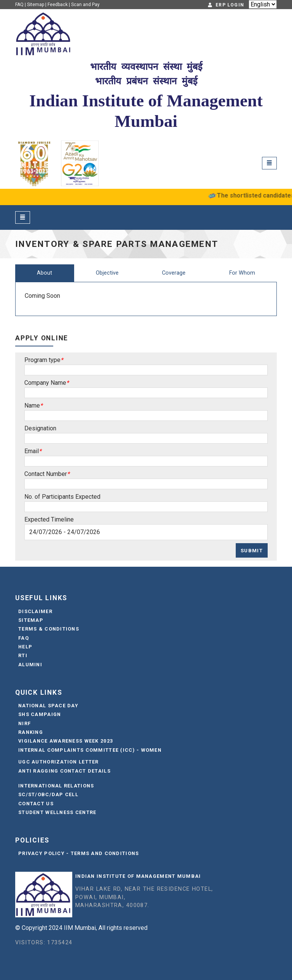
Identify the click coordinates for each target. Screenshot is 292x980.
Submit (252, 550)
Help (25, 647)
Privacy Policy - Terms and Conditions (79, 853)
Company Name (45, 383)
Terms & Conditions (49, 629)
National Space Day (48, 706)
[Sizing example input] (146, 370)
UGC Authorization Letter (59, 762)
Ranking (31, 732)
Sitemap (36, 5)
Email (32, 451)
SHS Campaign (40, 714)
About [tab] (44, 273)
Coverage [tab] (174, 273)
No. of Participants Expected (62, 497)
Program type (42, 360)
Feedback (58, 5)
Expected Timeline (49, 519)
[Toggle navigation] (269, 163)
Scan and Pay (85, 5)
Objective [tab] (107, 273)
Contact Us (36, 804)
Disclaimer (35, 611)
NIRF (25, 723)
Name (32, 405)
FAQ (19, 5)
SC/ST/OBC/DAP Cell (48, 794)
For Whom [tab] (242, 273)
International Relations (56, 786)
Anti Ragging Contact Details (64, 771)
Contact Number (46, 474)
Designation (40, 428)
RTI (23, 655)
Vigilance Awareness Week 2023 (66, 741)
